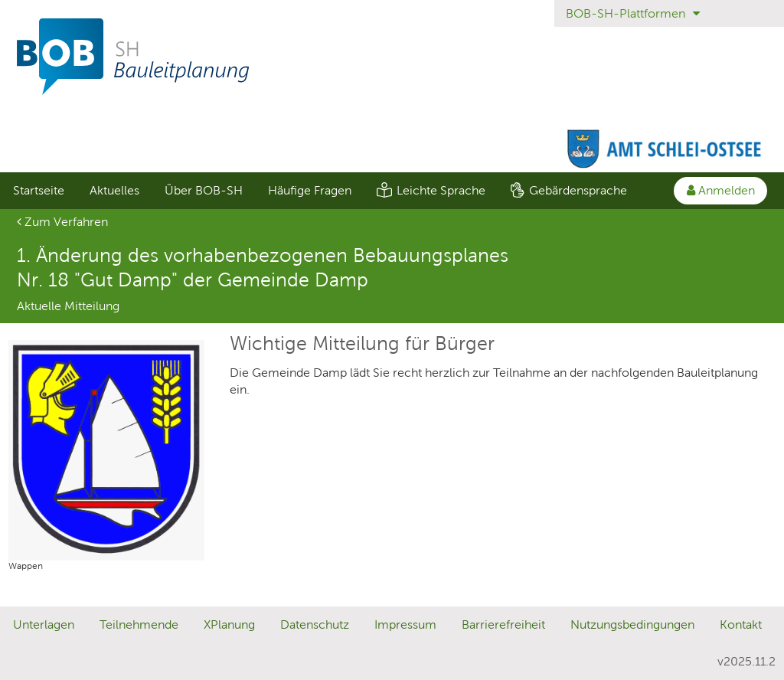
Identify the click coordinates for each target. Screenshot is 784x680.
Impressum (405, 624)
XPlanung (229, 624)
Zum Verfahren (62, 222)
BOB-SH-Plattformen (633, 13)
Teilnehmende (139, 624)
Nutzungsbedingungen (632, 624)
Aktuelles (114, 190)
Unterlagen (44, 624)
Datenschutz (315, 624)
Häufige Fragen (310, 190)
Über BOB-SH (204, 190)
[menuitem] (38, 191)
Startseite (39, 190)
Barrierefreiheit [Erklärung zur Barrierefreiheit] (503, 624)
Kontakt (741, 624)
